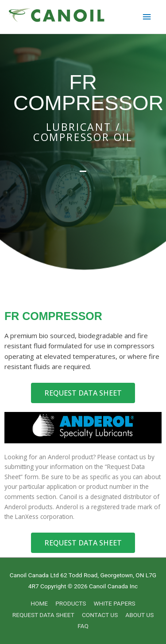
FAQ (83, 626)
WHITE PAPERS (114, 603)
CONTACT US (100, 615)
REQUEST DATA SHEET (43, 615)
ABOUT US (139, 615)
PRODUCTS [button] (71, 603)
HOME (39, 603)
